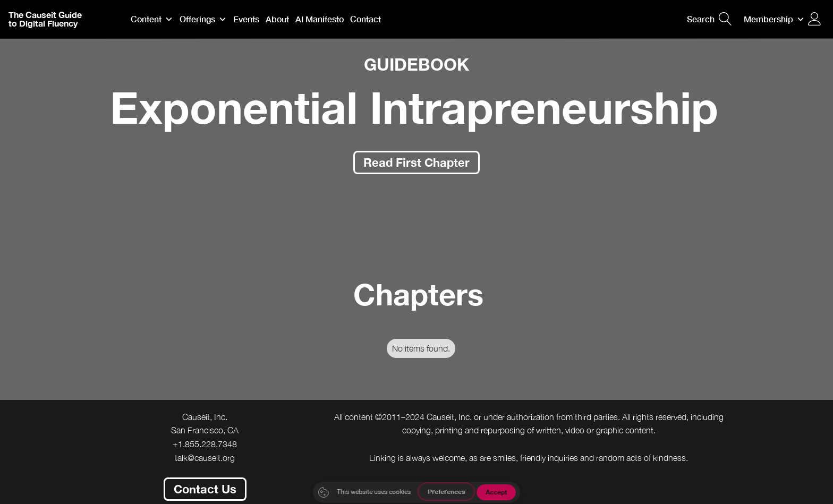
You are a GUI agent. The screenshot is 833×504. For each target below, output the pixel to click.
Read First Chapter (416, 162)
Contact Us (205, 489)
